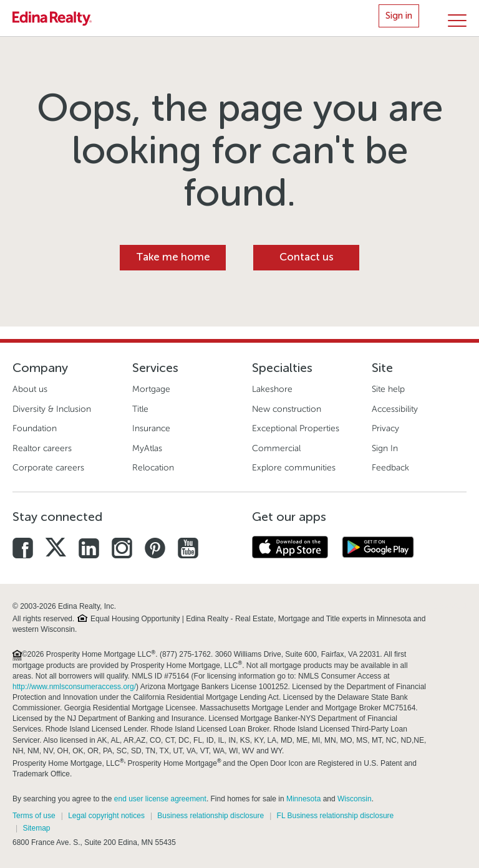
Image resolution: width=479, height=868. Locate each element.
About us (30, 389)
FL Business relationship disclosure (336, 816)
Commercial (276, 448)
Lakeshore (272, 389)
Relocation (153, 468)
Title (140, 409)
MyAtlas (147, 448)
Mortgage (151, 389)
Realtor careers (42, 448)
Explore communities (294, 468)
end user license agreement (160, 799)
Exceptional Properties (296, 428)
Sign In (385, 448)
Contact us (307, 257)
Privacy (385, 428)
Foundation (35, 428)
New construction (287, 409)
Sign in (399, 16)
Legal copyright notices (106, 816)
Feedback (390, 468)
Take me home (173, 257)
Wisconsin (355, 799)
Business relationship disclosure (210, 816)
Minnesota (303, 799)
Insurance (151, 428)
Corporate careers (48, 468)
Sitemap (36, 828)
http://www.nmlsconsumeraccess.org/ (74, 687)
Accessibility (395, 409)
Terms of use (34, 816)
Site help (388, 389)
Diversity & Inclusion (52, 409)
